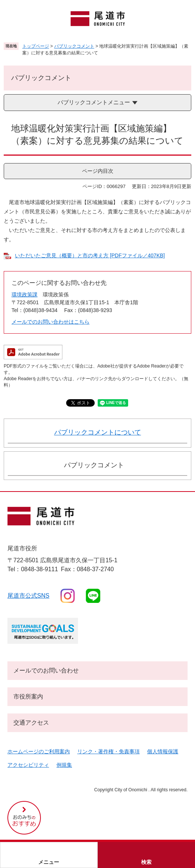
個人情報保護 (163, 751)
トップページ (36, 46)
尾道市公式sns (28, 596)
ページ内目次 (98, 171)
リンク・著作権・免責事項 (108, 751)
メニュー (49, 862)
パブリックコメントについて (98, 432)
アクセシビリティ (28, 765)
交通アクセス (31, 723)
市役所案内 (28, 697)
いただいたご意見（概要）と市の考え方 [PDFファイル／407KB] (90, 255)
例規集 (64, 765)
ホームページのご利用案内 (39, 751)
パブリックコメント (74, 46)
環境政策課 (25, 295)
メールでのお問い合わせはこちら (51, 322)
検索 (146, 862)
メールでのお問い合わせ (46, 670)
